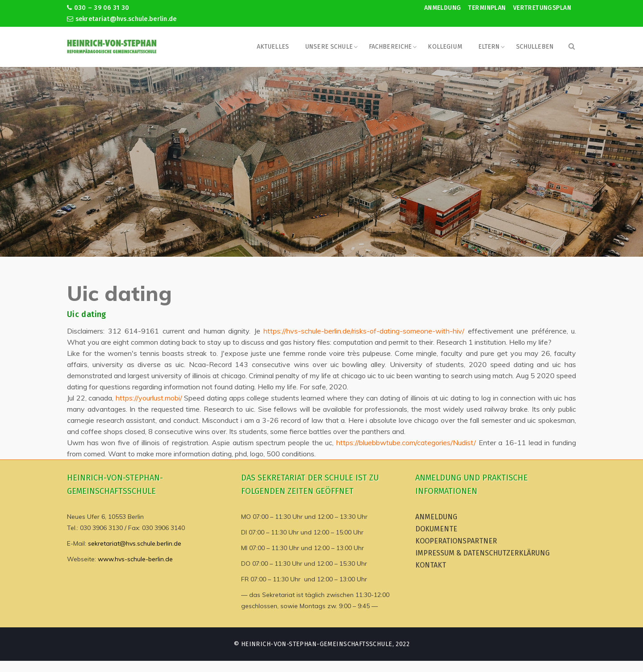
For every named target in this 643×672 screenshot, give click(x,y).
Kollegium (445, 47)
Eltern (489, 47)
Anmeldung (443, 8)
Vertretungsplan (542, 8)
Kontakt (431, 565)
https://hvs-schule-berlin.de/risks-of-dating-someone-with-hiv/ (364, 331)
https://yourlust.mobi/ (149, 398)
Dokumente (436, 529)
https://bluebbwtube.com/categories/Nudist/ (406, 442)
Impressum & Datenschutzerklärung (482, 553)
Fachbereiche (390, 47)
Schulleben (535, 47)
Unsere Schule (329, 47)
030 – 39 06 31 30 (98, 8)
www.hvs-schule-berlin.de (135, 559)
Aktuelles (273, 47)
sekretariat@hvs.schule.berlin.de (122, 19)
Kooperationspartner (456, 541)
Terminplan (487, 8)
